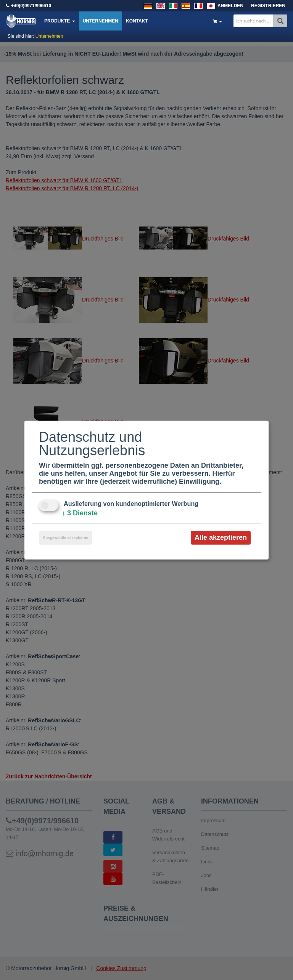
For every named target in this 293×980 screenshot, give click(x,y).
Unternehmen (101, 21)
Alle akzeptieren (221, 537)
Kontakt (137, 21)
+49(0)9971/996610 (31, 6)
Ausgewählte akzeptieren (65, 538)
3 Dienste (80, 513)
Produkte (60, 21)
